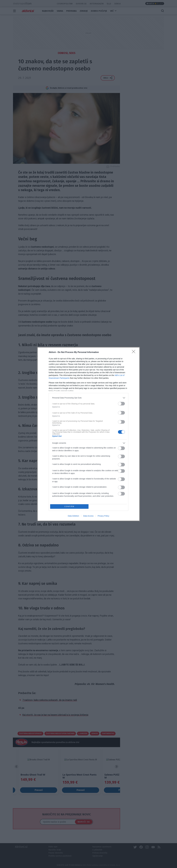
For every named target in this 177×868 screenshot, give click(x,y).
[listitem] (88, 398)
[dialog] (88, 434)
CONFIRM (69, 506)
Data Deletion (73, 516)
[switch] (121, 404)
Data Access (88, 516)
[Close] (134, 352)
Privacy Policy (103, 516)
